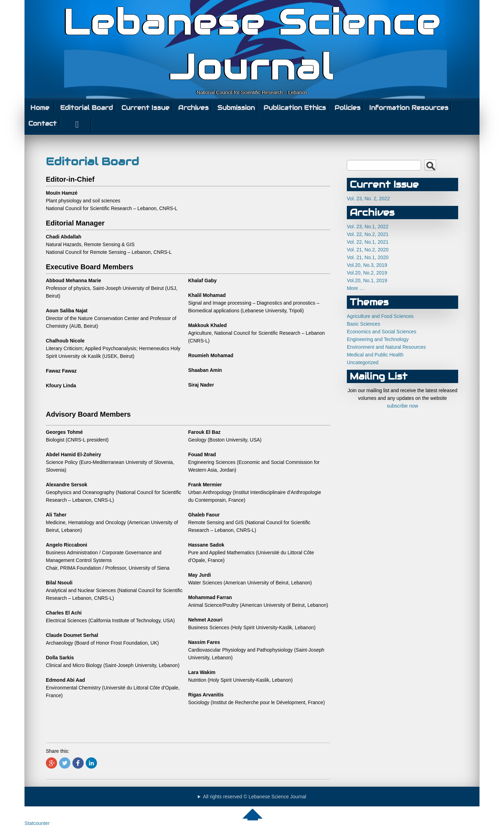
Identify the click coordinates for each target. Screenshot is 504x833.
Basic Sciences (363, 324)
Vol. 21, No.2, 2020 (368, 250)
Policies (348, 108)
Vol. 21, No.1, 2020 (368, 257)
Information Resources (409, 108)
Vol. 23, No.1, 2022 (368, 227)
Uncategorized (363, 362)
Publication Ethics (295, 108)
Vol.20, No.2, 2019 (367, 273)
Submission (236, 108)
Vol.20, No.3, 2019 (367, 265)
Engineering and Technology (378, 339)
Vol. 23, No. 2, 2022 (368, 199)
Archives (193, 108)
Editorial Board (86, 108)
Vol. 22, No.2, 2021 (368, 234)
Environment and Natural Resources (386, 347)
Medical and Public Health (375, 355)
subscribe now (402, 406)
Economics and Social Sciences (381, 332)
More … (356, 288)
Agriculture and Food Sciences (380, 316)
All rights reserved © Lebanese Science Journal (255, 797)
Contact (43, 123)
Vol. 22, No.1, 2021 (368, 242)
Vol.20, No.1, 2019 (367, 280)
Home (40, 108)
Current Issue (145, 108)
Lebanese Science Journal (252, 45)
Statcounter (37, 823)
